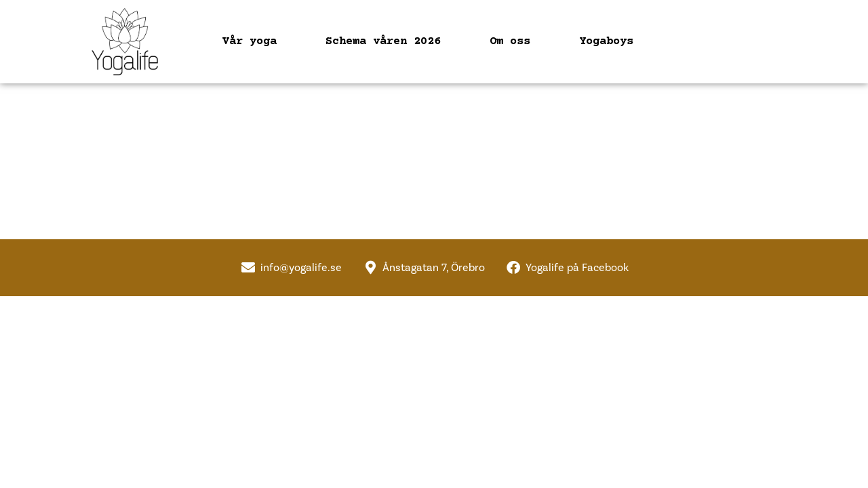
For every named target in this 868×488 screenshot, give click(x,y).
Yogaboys (606, 42)
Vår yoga (250, 42)
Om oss (510, 42)
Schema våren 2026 (383, 42)
